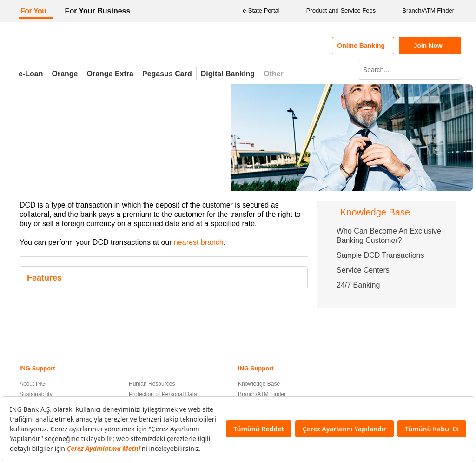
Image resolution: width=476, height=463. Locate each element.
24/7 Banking (358, 285)
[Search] (453, 70)
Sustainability (36, 394)
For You (33, 11)
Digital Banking (228, 74)
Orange (65, 74)
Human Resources (152, 384)
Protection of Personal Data (163, 394)
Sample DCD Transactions (380, 255)
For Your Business (98, 11)
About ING (33, 384)
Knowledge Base (259, 384)
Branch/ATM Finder (422, 11)
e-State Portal (255, 11)
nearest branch (199, 242)
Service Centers (363, 270)
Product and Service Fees (335, 11)
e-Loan (31, 74)
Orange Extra (110, 74)
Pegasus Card (167, 74)
